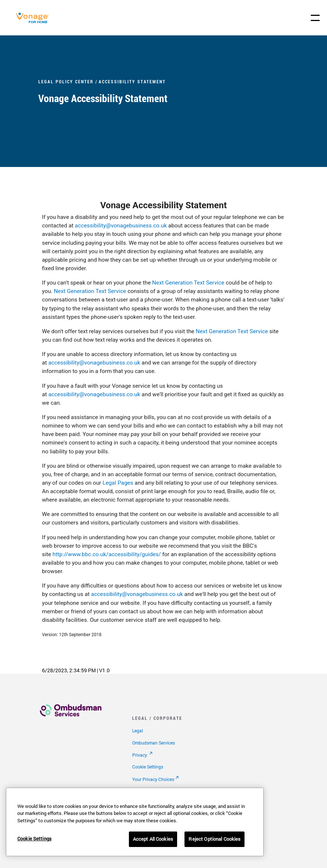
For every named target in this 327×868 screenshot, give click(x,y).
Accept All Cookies (153, 839)
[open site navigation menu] (315, 18)
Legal (138, 731)
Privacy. (140, 755)
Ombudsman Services (154, 743)
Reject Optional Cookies (215, 839)
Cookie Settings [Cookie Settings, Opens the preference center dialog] (34, 839)
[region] (135, 822)
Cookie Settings (148, 767)
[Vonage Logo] (34, 22)
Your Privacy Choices (153, 779)
